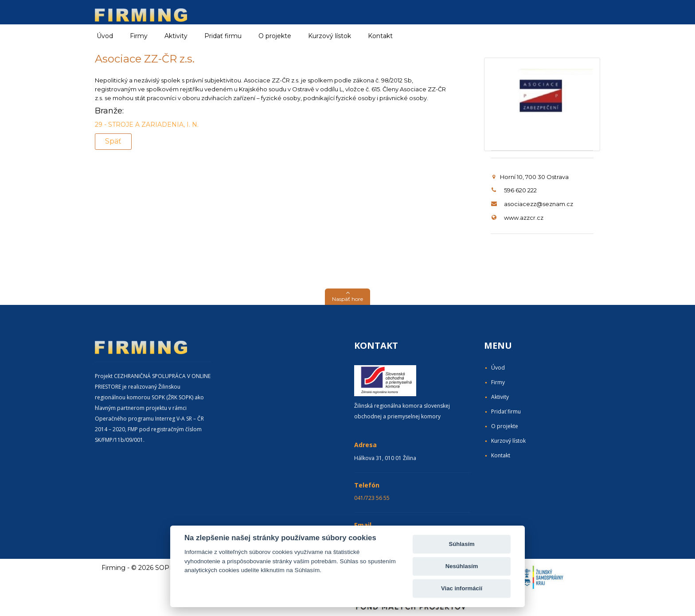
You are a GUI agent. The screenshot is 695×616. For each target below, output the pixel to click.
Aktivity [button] (176, 36)
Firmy (498, 382)
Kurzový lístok (330, 36)
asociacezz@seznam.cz (539, 204)
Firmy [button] (139, 36)
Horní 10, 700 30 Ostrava (531, 177)
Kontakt (380, 36)
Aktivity (500, 397)
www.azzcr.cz (524, 218)
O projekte (275, 36)
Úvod (105, 36)
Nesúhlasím (462, 566)
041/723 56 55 (372, 498)
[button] (347, 297)
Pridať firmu (223, 36)
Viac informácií (462, 588)
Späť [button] (113, 141)
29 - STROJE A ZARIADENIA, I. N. (147, 125)
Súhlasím (461, 544)
